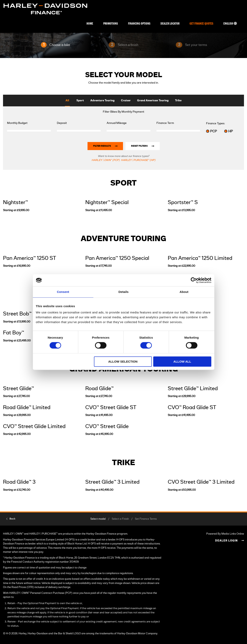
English (230, 24)
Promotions (111, 24)
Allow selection (123, 361)
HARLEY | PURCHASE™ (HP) (138, 160)
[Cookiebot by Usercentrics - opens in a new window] (194, 280)
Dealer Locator (170, 24)
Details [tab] (124, 292)
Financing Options (139, 24)
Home (90, 24)
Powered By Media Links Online (225, 534)
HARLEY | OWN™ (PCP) (106, 160)
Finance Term (165, 123)
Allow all (182, 361)
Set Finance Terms (146, 519)
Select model (98, 519)
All (67, 101)
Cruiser (126, 101)
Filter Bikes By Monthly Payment (123, 112)
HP (229, 131)
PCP (212, 131)
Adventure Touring (102, 101)
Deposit (62, 123)
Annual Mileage (117, 123)
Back (12, 519)
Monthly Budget (17, 123)
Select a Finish (120, 519)
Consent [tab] (63, 292)
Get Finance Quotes (201, 24)
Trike (178, 101)
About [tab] (184, 292)
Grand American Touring (153, 101)
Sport (80, 101)
